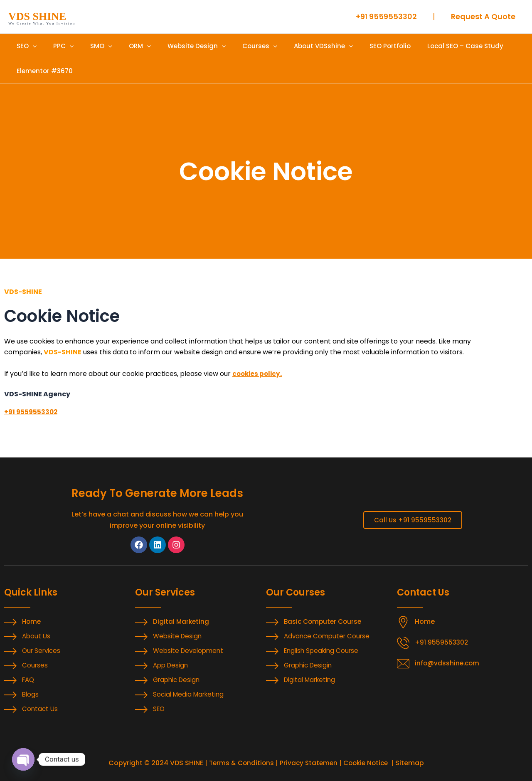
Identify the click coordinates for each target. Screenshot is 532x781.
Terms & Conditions (239, 763)
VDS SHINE (37, 16)
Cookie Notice (368, 763)
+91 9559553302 (32, 412)
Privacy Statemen (308, 763)
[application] (31, 46)
